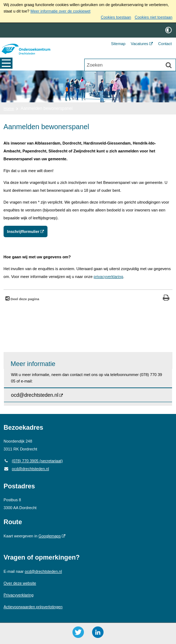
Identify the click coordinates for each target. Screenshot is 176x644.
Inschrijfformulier (23, 231)
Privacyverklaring (19, 595)
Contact (165, 44)
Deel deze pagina (24, 299)
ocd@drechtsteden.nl (26, 469)
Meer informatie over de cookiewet (60, 11)
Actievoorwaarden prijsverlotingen (33, 607)
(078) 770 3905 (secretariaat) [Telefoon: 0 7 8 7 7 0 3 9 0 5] (33, 461)
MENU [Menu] (6, 64)
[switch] (169, 30)
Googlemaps (50, 536)
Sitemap (118, 44)
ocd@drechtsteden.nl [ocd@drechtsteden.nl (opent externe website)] (35, 395)
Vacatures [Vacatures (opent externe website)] (139, 44)
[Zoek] (169, 65)
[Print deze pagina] (166, 299)
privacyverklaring (108, 277)
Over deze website (20, 583)
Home (9, 108)
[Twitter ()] (78, 632)
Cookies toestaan (116, 17)
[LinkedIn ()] (98, 632)
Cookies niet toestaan (154, 17)
